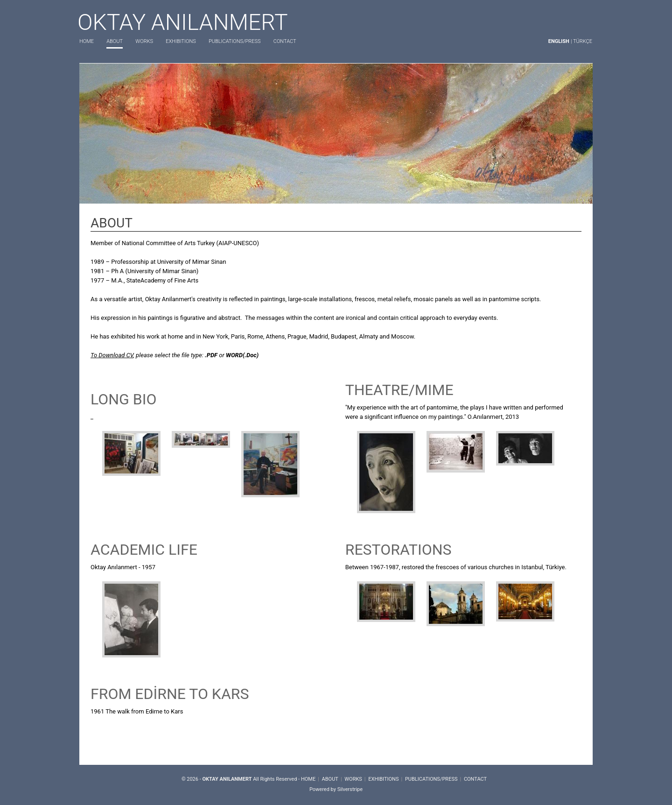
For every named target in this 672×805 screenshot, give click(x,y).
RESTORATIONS (399, 550)
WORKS (144, 41)
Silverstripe (350, 789)
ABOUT (115, 41)
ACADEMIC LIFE (144, 550)
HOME (87, 41)
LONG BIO (123, 399)
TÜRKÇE (583, 41)
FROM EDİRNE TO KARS (170, 694)
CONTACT (285, 41)
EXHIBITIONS (181, 41)
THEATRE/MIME (399, 390)
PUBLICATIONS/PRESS (234, 41)
